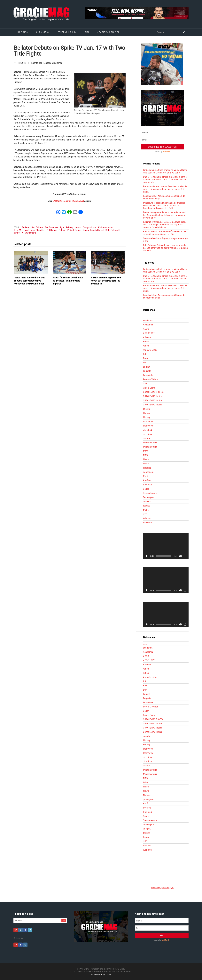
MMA (146, 451)
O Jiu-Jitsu (43, 32)
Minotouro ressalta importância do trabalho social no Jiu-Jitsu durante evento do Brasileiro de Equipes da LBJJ (164, 206)
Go (64, 921)
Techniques (149, 497)
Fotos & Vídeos (151, 379)
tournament (30, 233)
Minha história (150, 443)
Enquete (147, 371)
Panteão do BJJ (67, 32)
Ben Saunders (51, 227)
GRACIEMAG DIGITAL (108, 32)
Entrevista (148, 375)
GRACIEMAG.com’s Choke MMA (68, 201)
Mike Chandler (37, 230)
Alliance (147, 337)
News (146, 459)
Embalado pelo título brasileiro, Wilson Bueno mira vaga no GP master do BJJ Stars (165, 171)
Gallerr (146, 384)
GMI (87, 32)
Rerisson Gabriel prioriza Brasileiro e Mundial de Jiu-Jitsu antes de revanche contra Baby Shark (165, 189)
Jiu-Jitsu (147, 430)
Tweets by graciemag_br (162, 888)
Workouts (148, 523)
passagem (148, 472)
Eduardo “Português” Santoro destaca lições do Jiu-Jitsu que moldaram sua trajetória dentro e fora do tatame (165, 225)
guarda (146, 409)
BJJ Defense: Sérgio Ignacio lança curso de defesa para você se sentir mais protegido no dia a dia (165, 248)
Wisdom (147, 518)
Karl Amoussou (105, 227)
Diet (145, 363)
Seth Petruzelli (113, 230)
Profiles (147, 480)
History (147, 413)
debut (78, 227)
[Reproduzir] (147, 556)
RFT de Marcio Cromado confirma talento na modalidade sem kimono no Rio (164, 233)
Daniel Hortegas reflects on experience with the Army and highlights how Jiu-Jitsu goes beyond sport (165, 215)
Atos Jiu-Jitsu (150, 350)
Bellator (26, 227)
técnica (147, 506)
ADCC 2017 (149, 333)
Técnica (147, 502)
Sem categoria (150, 493)
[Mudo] (180, 556)
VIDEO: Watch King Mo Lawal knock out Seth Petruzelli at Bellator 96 (106, 281)
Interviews (148, 422)
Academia (148, 325)
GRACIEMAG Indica (152, 396)
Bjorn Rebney (67, 227)
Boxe (146, 358)
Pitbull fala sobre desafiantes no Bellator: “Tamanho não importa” (68, 281)
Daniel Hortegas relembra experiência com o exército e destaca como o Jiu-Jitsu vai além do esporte (165, 180)
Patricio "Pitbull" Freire (70, 230)
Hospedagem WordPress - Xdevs (101, 974)
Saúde (146, 489)
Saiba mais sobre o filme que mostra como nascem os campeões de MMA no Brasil (30, 281)
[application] (166, 546)
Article (146, 342)
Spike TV (18, 233)
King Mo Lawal (21, 230)
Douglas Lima (89, 227)
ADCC (146, 329)
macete (147, 438)
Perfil (146, 476)
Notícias (23, 32)
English (147, 367)
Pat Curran (51, 230)
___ (145, 316)
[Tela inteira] (185, 556)
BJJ (145, 354)
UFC (145, 514)
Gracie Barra (149, 388)
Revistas (147, 485)
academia (148, 320)
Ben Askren (37, 227)
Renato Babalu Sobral (93, 230)
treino (146, 510)
